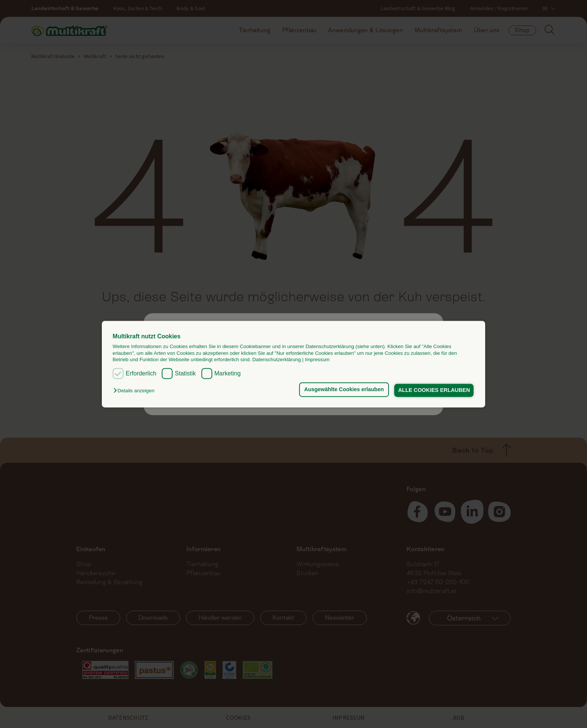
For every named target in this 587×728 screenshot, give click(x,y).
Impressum (317, 360)
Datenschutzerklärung (277, 360)
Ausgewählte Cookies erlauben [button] (342, 390)
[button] (136, 391)
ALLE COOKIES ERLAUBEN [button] (434, 390)
